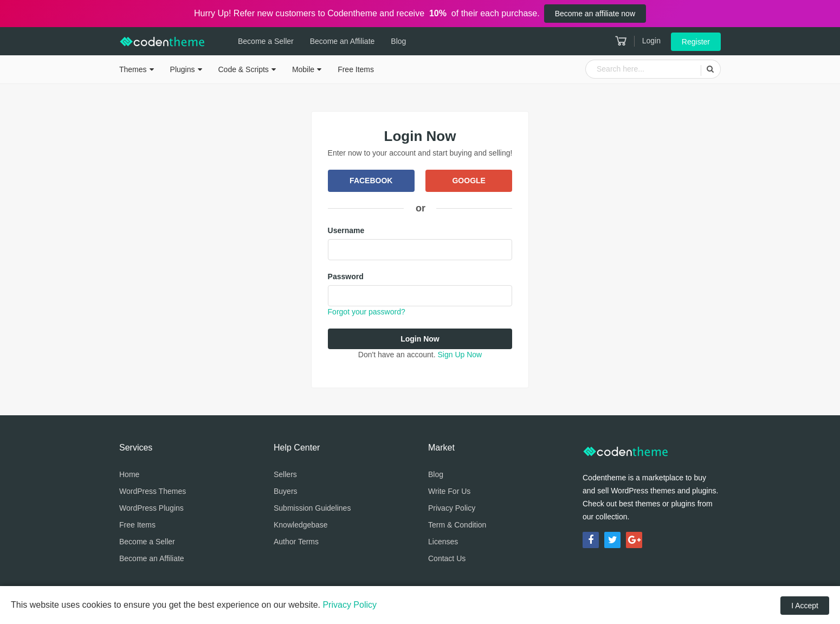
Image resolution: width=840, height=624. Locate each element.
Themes (133, 69)
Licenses (443, 542)
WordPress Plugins (151, 508)
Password (346, 276)
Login (651, 41)
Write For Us (449, 491)
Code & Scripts (244, 69)
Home (129, 474)
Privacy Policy (452, 508)
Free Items (356, 69)
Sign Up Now (460, 355)
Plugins (183, 69)
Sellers (285, 474)
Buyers (286, 491)
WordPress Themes (153, 491)
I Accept (805, 606)
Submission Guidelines (312, 508)
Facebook (371, 181)
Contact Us (447, 558)
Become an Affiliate (343, 41)
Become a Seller (266, 41)
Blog (398, 41)
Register (696, 42)
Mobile (303, 69)
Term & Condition (457, 525)
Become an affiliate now (595, 14)
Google (469, 181)
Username (346, 230)
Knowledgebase (301, 525)
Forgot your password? (367, 312)
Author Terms (296, 542)
